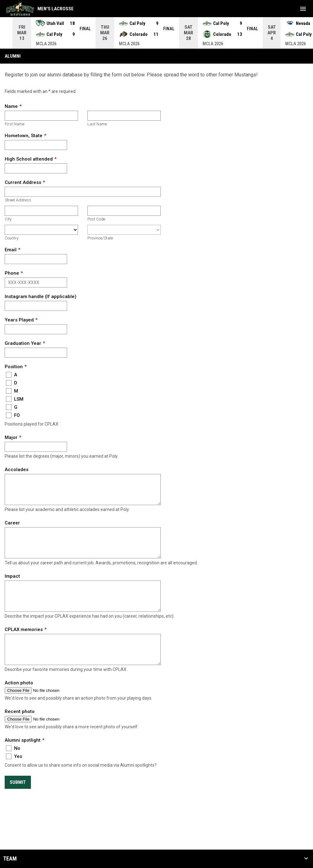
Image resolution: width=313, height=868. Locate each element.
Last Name (97, 124)
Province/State (100, 238)
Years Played (19, 320)
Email (11, 250)
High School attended (29, 159)
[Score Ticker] (156, 33)
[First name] (41, 116)
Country (12, 238)
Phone (12, 273)
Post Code (96, 219)
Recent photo (20, 711)
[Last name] (124, 116)
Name (11, 106)
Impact (12, 576)
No (13, 748)
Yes (14, 756)
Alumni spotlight (23, 740)
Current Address (23, 182)
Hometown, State (24, 136)
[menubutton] (303, 9)
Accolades (17, 470)
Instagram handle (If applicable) (41, 297)
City (8, 219)
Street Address (18, 200)
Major (11, 437)
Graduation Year (23, 343)
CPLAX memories (24, 629)
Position (14, 367)
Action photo (19, 683)
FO (13, 415)
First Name (15, 124)
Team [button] (10, 859)
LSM (15, 399)
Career (12, 523)
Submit (18, 782)
